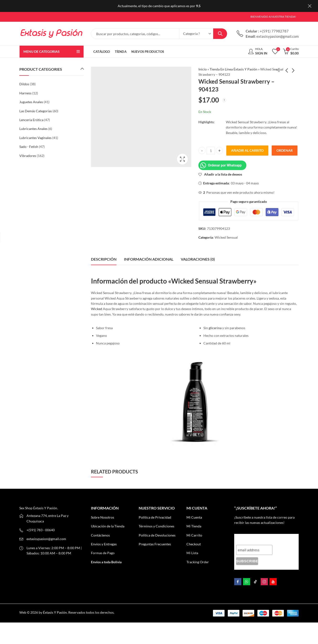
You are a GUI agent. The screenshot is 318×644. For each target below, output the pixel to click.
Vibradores (28, 156)
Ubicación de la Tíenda (108, 526)
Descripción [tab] (104, 259)
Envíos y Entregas (104, 544)
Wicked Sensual (226, 237)
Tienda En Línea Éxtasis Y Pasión (233, 69)
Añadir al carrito (247, 150)
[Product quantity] (211, 151)
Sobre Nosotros (103, 517)
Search (220, 34)
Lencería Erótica (31, 120)
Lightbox (182, 159)
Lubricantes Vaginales (35, 138)
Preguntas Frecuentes (155, 544)
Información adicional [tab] (149, 259)
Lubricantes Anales (33, 129)
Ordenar (285, 150)
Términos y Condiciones (156, 526)
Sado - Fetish (29, 147)
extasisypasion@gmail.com (46, 539)
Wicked (97, 309)
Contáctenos (100, 535)
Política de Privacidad (155, 517)
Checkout (194, 544)
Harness (25, 93)
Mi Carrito (194, 535)
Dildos (24, 84)
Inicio (203, 69)
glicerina (215, 328)
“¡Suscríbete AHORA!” (257, 538)
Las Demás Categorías (36, 111)
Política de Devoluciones (157, 535)
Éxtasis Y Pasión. (55, 612)
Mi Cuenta (194, 517)
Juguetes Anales (31, 102)
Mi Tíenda (194, 526)
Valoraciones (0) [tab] (198, 259)
